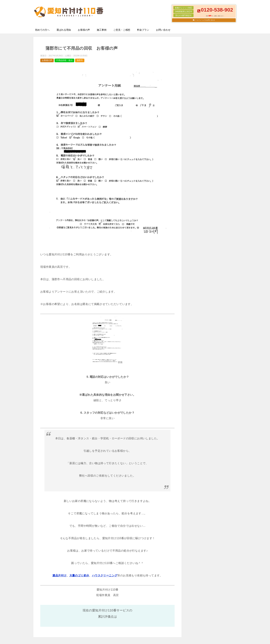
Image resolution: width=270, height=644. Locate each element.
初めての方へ (42, 30)
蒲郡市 (80, 60)
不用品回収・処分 (64, 60)
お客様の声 (84, 30)
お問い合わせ (163, 30)
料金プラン (143, 30)
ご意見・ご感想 (122, 30)
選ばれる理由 (64, 30)
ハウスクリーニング (105, 575)
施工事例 (102, 30)
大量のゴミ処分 (79, 575)
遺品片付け (59, 575)
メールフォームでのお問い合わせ (205, 20)
